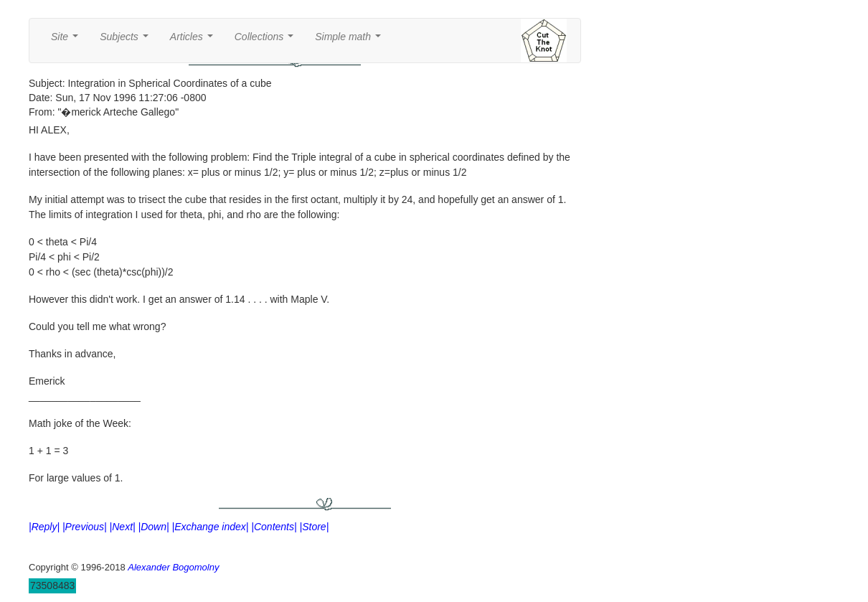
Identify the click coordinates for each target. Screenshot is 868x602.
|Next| (123, 527)
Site (67, 41)
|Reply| (44, 527)
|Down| (154, 527)
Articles (194, 41)
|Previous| (85, 527)
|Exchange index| (211, 527)
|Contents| (274, 527)
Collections (267, 41)
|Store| (315, 527)
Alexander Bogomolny (173, 567)
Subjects (127, 41)
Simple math (350, 41)
